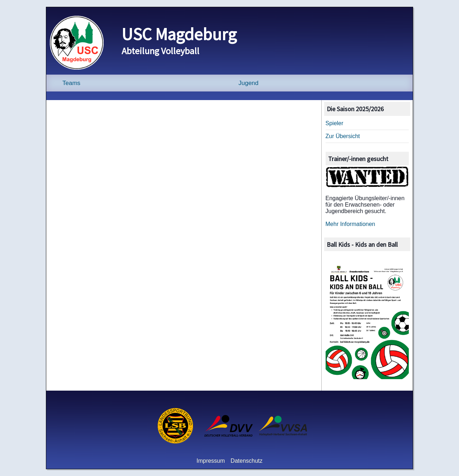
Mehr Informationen (351, 224)
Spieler (335, 123)
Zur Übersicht (343, 136)
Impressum (211, 461)
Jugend (249, 83)
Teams (71, 83)
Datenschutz (247, 461)
